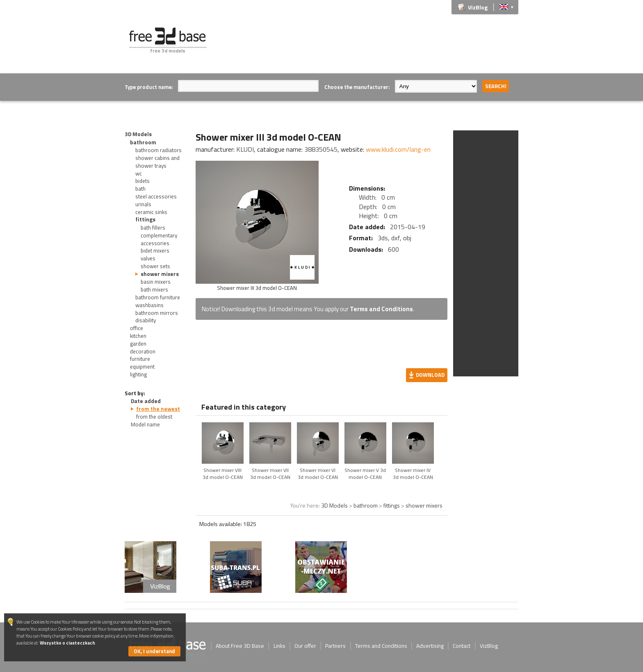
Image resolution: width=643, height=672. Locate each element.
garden (138, 344)
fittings (145, 219)
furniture (140, 359)
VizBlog (478, 7)
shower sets (155, 266)
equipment (142, 367)
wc (139, 173)
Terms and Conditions (381, 309)
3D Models (138, 134)
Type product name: (149, 87)
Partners (335, 646)
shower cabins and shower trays (157, 162)
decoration (143, 351)
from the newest (158, 409)
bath (140, 189)
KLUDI (245, 149)
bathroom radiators (158, 150)
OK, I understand (154, 651)
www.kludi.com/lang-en (398, 149)
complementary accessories (159, 239)
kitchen (138, 336)
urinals (143, 204)
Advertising (430, 646)
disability (146, 320)
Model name (145, 424)
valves (148, 258)
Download (430, 375)
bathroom (143, 142)
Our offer (305, 646)
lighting (138, 374)
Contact (462, 646)
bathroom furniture (158, 297)
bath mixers (154, 289)
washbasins (149, 305)
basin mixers (156, 282)
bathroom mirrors (157, 313)
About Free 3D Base (240, 646)
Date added (146, 401)
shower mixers (160, 274)
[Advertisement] (369, 46)
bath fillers (153, 228)
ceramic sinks (151, 212)
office (137, 328)
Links (279, 646)
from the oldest (154, 417)
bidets (143, 181)
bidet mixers (155, 251)
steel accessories (156, 196)
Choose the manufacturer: (357, 87)
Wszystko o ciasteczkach (67, 643)
